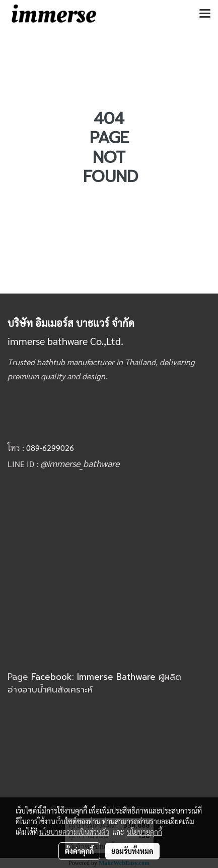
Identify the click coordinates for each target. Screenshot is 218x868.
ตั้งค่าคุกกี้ (79, 851)
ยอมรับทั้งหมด (132, 851)
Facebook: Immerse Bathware (95, 677)
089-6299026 (50, 448)
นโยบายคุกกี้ (144, 832)
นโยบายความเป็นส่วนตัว (74, 832)
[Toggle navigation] (205, 14)
